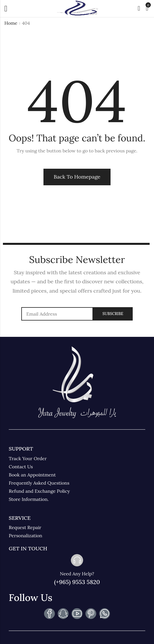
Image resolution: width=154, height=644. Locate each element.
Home (11, 23)
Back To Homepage (77, 177)
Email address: (57, 314)
